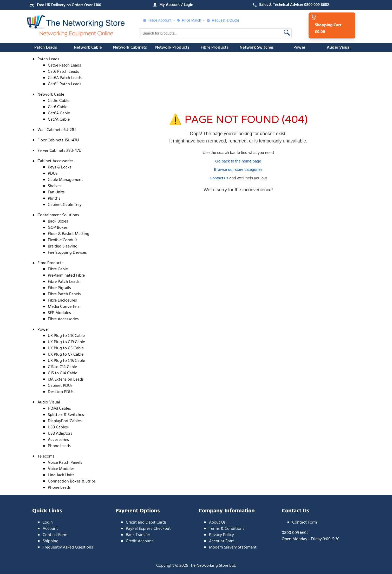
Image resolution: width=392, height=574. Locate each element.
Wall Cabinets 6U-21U (57, 130)
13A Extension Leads (66, 380)
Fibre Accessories (63, 319)
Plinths (54, 199)
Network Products (172, 48)
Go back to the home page (238, 161)
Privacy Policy (221, 535)
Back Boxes (58, 221)
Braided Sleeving (63, 246)
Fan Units (56, 192)
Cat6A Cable (59, 113)
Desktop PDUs (61, 392)
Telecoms (46, 456)
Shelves (55, 186)
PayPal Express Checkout (148, 529)
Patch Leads (46, 48)
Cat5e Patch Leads (64, 66)
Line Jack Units (61, 475)
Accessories (58, 440)
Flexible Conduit (63, 240)
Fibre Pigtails (59, 288)
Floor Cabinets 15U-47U (58, 140)
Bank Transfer (138, 535)
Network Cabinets (130, 48)
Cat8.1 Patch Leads (65, 84)
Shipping (51, 541)
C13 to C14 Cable (62, 367)
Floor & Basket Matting (69, 234)
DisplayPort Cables (65, 421)
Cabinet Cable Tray (65, 205)
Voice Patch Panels (65, 463)
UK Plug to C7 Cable (66, 355)
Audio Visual (339, 48)
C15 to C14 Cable (63, 373)
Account (50, 529)
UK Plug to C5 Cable (66, 348)
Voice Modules (61, 469)
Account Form (222, 541)
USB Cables (58, 427)
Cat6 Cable (58, 107)
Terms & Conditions (227, 529)
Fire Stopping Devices (67, 253)
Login (48, 523)
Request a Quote (223, 20)
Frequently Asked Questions (68, 547)
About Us (217, 523)
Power (299, 48)
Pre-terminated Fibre (66, 276)
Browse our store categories (238, 169)
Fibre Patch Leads (64, 282)
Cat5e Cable (59, 101)
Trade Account (157, 20)
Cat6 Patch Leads (63, 72)
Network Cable (88, 48)
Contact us (219, 178)
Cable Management (65, 180)
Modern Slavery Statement (233, 547)
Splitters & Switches (66, 415)
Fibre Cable (58, 269)
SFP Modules (59, 313)
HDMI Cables (59, 409)
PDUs (53, 174)
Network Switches (257, 48)
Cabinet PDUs (60, 386)
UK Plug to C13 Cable (66, 336)
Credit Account (139, 541)
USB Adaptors (60, 434)
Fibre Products (215, 48)
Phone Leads (59, 446)
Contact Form (55, 535)
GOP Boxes (58, 228)
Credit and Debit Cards (146, 523)
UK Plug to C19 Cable (66, 342)
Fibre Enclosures (62, 301)
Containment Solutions (58, 215)
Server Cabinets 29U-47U (59, 151)
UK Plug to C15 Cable (66, 361)
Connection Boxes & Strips (72, 481)
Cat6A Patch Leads (65, 78)
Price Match (189, 20)
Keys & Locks (60, 167)
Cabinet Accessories (55, 161)
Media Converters (64, 307)
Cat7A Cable (59, 120)
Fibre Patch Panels (64, 294)
